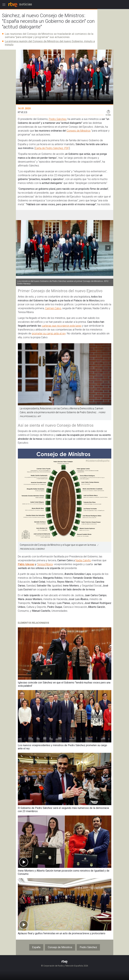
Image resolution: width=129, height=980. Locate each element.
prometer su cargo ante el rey (49, 333)
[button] (108, 248)
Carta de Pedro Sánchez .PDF (52, 148)
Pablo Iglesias (26, 564)
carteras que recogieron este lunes (62, 326)
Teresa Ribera (45, 564)
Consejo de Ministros (79, 131)
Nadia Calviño (83, 560)
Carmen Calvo (53, 308)
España (36, 947)
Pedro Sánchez (58, 119)
